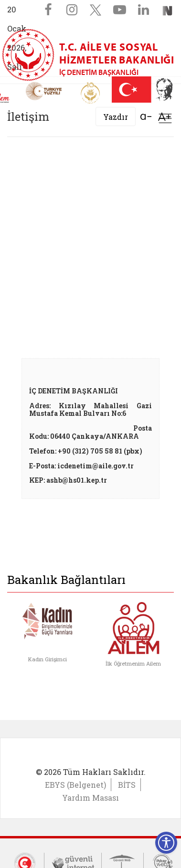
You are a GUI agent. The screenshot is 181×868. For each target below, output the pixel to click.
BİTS (127, 785)
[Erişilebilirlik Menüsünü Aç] (166, 843)
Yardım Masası (90, 798)
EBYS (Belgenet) (75, 785)
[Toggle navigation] (165, 118)
